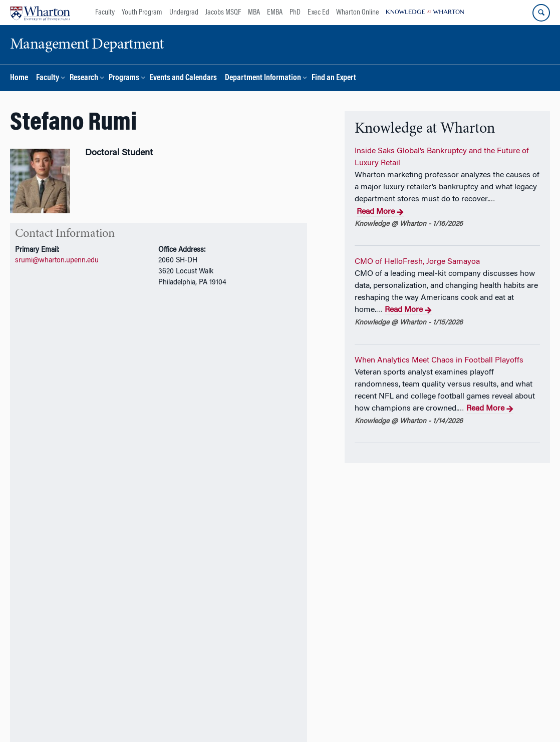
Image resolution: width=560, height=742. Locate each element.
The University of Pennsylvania (147, 716)
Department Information (263, 78)
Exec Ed (318, 13)
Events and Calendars (183, 78)
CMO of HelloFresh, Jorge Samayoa (417, 262)
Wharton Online (358, 13)
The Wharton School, (67, 716)
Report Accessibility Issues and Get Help (391, 716)
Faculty (105, 13)
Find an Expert (334, 78)
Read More (380, 212)
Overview (28, 316)
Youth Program (142, 13)
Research (84, 78)
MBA (254, 13)
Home (19, 78)
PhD (295, 13)
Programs (124, 78)
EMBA (275, 13)
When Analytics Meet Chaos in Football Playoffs (439, 360)
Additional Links (50, 628)
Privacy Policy (304, 716)
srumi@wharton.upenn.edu (57, 261)
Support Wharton (196, 689)
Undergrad (184, 13)
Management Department (237, 716)
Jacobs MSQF (223, 13)
